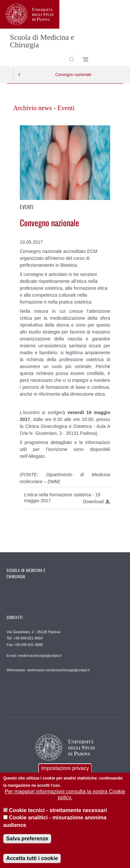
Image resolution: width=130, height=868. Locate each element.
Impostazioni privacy (65, 776)
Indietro (19, 75)
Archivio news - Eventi (44, 108)
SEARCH (112, 54)
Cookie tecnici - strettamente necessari (58, 818)
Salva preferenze (27, 846)
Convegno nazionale (73, 75)
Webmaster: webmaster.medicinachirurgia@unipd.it (48, 670)
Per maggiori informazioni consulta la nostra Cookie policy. (65, 802)
